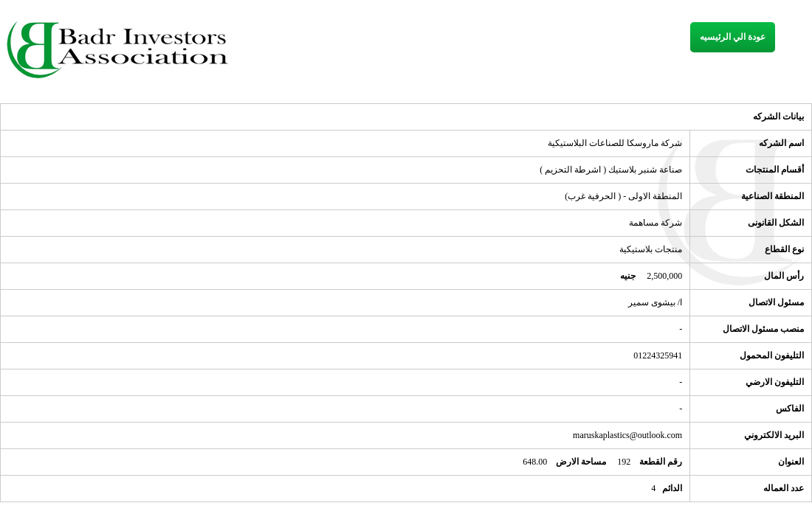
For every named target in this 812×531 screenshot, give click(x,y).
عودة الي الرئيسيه (733, 37)
